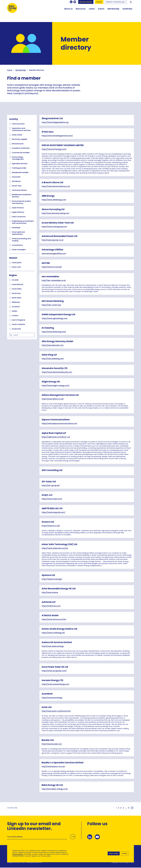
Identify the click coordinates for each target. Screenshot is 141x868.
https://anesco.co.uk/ (51, 526)
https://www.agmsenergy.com (55, 318)
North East (16, 293)
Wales (15, 311)
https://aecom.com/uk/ (52, 267)
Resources (81, 11)
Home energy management (18, 158)
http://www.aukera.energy (53, 646)
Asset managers (19, 250)
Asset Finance (18, 208)
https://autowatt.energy (52, 698)
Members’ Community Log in (116, 2)
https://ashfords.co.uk (51, 606)
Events (101, 11)
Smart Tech (17, 186)
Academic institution (21, 148)
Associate (16, 177)
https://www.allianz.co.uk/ (53, 399)
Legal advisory (18, 212)
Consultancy (17, 245)
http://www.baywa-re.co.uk (53, 766)
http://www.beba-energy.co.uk (55, 789)
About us (68, 11)
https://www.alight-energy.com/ (55, 385)
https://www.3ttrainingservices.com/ (57, 136)
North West (17, 298)
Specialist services (20, 164)
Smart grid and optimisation (18, 233)
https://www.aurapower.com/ (54, 671)
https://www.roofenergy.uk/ (53, 633)
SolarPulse (127, 11)
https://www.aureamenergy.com (55, 684)
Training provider (19, 168)
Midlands (16, 302)
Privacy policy (18, 854)
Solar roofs (16, 267)
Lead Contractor (19, 217)
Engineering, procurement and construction (23, 222)
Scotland (16, 307)
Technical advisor (19, 190)
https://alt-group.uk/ (51, 485)
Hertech (39, 863)
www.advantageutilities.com (54, 253)
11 (129, 808)
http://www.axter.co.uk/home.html (56, 711)
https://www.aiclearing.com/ (54, 332)
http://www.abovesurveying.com (55, 213)
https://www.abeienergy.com (54, 200)
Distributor (16, 181)
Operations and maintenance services (21, 129)
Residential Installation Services (22, 196)
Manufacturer (18, 144)
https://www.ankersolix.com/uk (55, 548)
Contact (99, 2)
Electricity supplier (20, 139)
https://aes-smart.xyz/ (51, 305)
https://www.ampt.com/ (52, 499)
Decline (125, 853)
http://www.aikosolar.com (53, 345)
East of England (19, 320)
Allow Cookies (113, 853)
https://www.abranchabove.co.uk (56, 186)
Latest (92, 11)
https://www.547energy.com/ (54, 149)
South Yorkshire (18, 324)
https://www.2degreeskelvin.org (55, 122)
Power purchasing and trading (21, 240)
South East (16, 329)
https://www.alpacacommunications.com (59, 423)
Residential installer (20, 172)
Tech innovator (18, 124)
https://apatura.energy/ (52, 579)
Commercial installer (21, 153)
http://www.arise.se (50, 592)
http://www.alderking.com (53, 359)
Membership (113, 11)
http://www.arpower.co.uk (52, 240)
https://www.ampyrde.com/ (53, 512)
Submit (73, 837)
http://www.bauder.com (52, 744)
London (15, 316)
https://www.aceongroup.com (54, 227)
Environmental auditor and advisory (21, 202)
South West (17, 289)
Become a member (86, 2)
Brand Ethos (20, 863)
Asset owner (17, 135)
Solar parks (17, 263)
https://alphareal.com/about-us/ (56, 437)
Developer (16, 228)
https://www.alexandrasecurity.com (57, 372)
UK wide (15, 280)
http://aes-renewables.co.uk (54, 280)
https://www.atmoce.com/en (54, 619)
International (17, 284)
